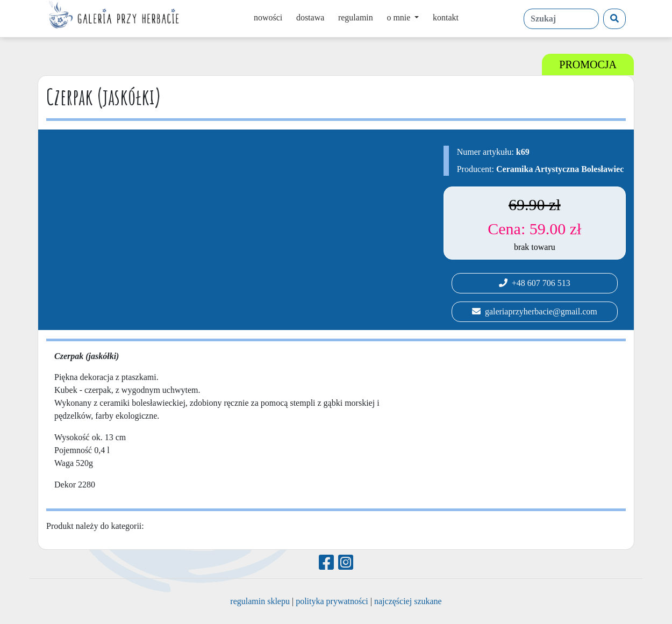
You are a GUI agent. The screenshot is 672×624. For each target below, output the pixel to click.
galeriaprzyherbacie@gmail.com (535, 311)
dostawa (310, 17)
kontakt (446, 17)
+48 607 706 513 (535, 283)
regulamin (356, 17)
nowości (268, 17)
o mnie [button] (399, 17)
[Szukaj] (614, 19)
